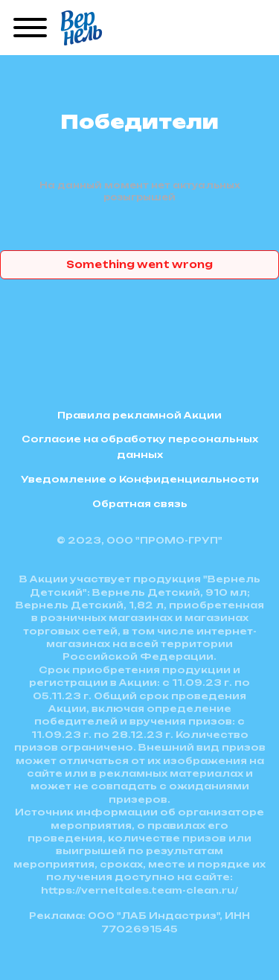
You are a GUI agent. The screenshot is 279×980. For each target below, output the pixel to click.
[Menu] (30, 28)
